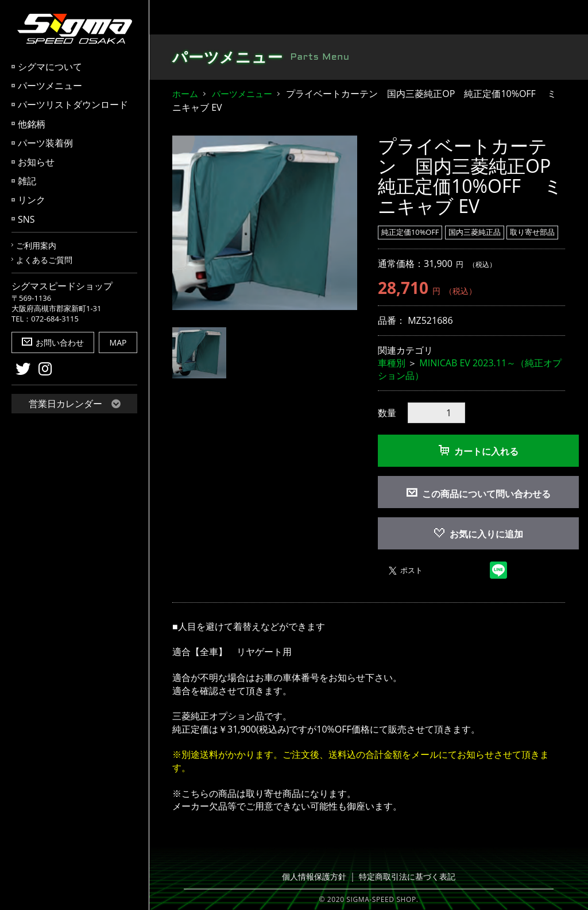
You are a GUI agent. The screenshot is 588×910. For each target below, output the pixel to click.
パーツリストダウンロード (73, 104)
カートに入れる (479, 451)
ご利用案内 (36, 245)
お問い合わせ (53, 342)
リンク (32, 200)
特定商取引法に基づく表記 (405, 877)
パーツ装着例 (45, 143)
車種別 (392, 363)
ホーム (185, 94)
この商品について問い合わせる (486, 494)
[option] (265, 223)
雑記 (27, 181)
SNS (26, 219)
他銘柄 (32, 124)
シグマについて (50, 67)
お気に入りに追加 (479, 534)
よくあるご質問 (44, 260)
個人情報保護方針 (318, 877)
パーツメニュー (50, 86)
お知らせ (36, 162)
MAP (118, 342)
